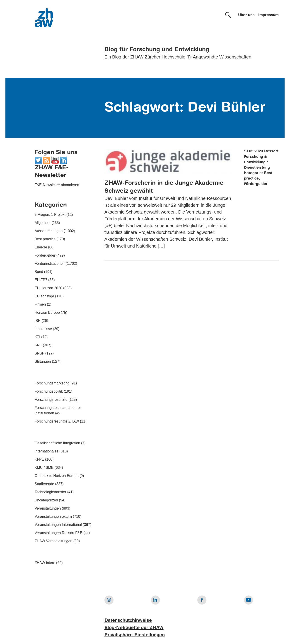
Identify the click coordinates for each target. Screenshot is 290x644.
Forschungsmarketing (52, 383)
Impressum (268, 15)
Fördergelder (45, 255)
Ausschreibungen (49, 231)
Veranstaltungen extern (53, 516)
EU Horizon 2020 (48, 288)
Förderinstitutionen (50, 264)
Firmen (40, 304)
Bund (39, 272)
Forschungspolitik (49, 391)
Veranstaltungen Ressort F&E (59, 533)
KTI (37, 337)
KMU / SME (44, 468)
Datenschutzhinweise (128, 621)
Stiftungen (43, 361)
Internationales (47, 451)
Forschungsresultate (51, 400)
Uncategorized (46, 500)
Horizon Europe (47, 312)
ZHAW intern (45, 563)
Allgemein (43, 223)
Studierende (44, 484)
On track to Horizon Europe (57, 476)
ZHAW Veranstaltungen (54, 541)
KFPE (39, 459)
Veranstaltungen (48, 508)
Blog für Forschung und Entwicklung (157, 50)
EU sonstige (44, 296)
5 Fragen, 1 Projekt (50, 215)
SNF (38, 345)
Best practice (45, 239)
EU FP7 (41, 280)
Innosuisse (43, 329)
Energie (41, 247)
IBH (38, 321)
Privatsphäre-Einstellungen (135, 635)
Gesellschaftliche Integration (57, 443)
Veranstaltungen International (58, 525)
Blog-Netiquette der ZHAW (134, 628)
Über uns (246, 15)
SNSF (40, 353)
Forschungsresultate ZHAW (57, 421)
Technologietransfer (51, 492)
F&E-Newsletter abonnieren (57, 185)
